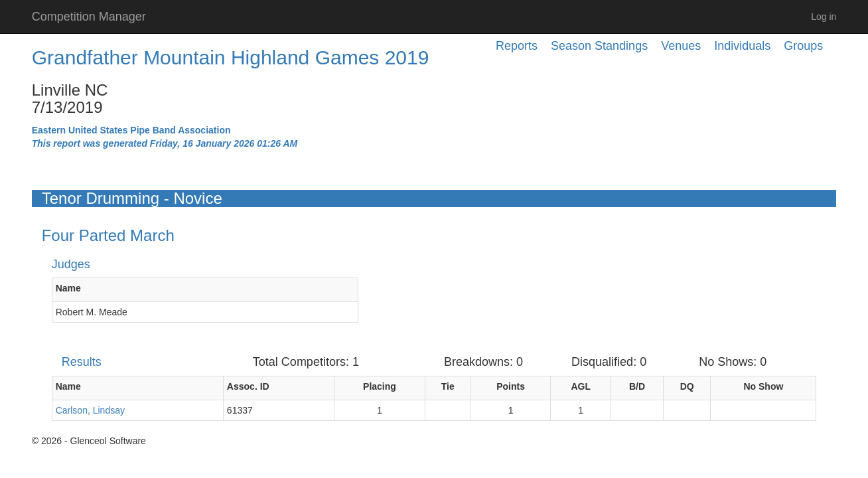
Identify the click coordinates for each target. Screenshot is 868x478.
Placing (380, 386)
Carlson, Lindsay (90, 410)
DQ (687, 386)
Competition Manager (89, 17)
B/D (637, 386)
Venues (681, 46)
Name (68, 288)
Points (511, 386)
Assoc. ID (248, 386)
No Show (763, 386)
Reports (517, 46)
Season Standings (599, 46)
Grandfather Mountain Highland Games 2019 (231, 57)
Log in (824, 17)
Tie (448, 386)
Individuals (742, 46)
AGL (581, 386)
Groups (803, 46)
